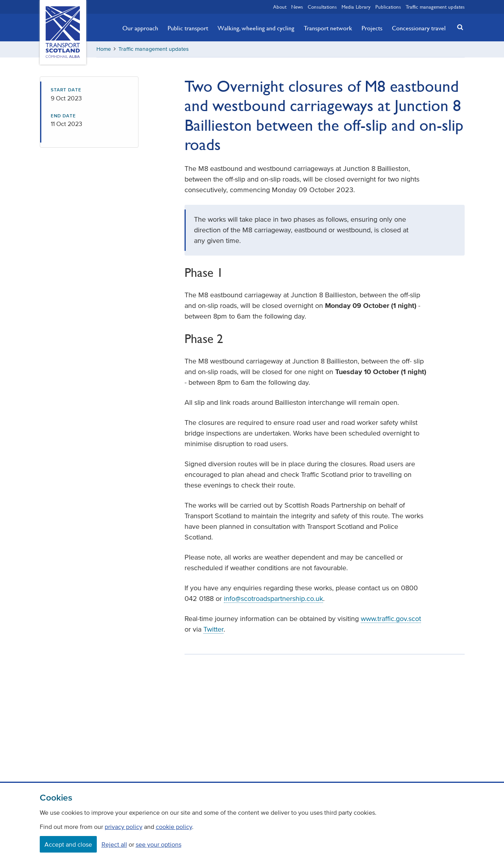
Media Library (356, 7)
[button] (458, 27)
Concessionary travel (419, 28)
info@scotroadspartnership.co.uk (273, 599)
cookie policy (174, 827)
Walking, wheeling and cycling (256, 28)
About (280, 7)
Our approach (140, 28)
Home (104, 49)
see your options (159, 844)
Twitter (213, 629)
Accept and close (68, 844)
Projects (372, 28)
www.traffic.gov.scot (391, 619)
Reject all (114, 844)
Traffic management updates (435, 7)
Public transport (188, 28)
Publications (388, 7)
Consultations (322, 7)
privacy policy (124, 827)
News (297, 7)
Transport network (328, 28)
